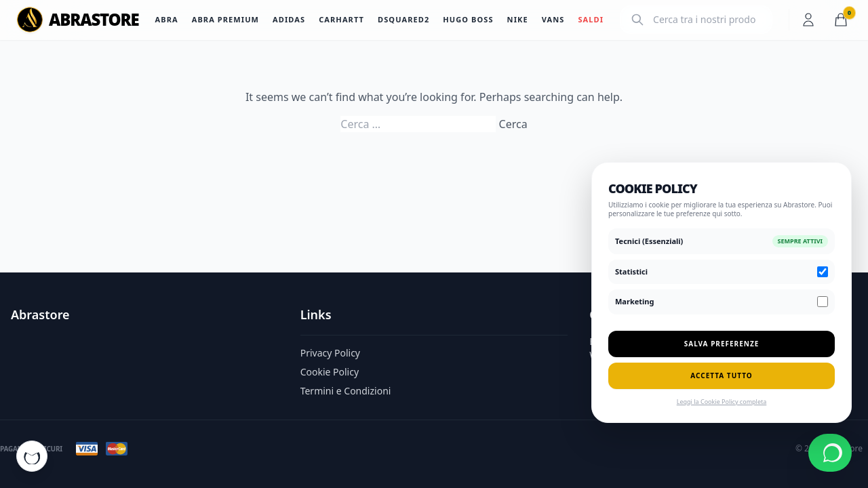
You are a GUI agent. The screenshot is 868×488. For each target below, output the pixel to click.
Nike (518, 19)
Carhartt (341, 19)
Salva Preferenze (722, 344)
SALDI (591, 19)
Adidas (289, 19)
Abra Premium (225, 19)
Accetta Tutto (721, 375)
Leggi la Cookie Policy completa (722, 402)
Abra (167, 19)
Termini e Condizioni (346, 391)
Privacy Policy (330, 353)
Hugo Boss (468, 19)
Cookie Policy (330, 372)
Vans (553, 19)
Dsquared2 (403, 19)
